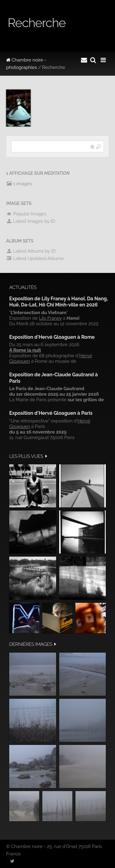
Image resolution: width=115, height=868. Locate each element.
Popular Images (26, 214)
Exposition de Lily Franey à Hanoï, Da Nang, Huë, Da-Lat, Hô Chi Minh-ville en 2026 (59, 302)
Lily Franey (50, 318)
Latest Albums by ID (31, 251)
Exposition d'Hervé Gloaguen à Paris (51, 413)
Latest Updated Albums (35, 258)
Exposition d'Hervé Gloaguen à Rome (52, 337)
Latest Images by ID (31, 221)
